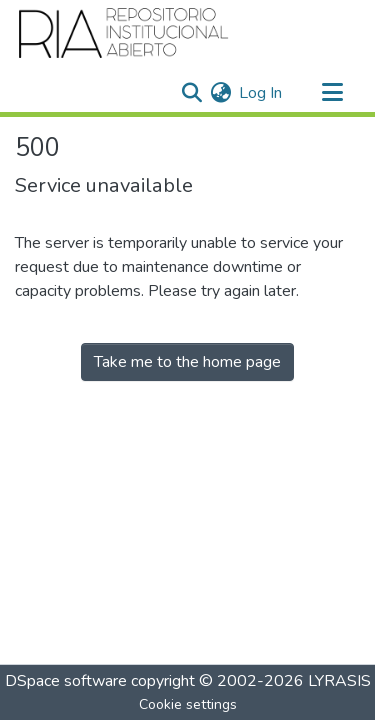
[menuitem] (220, 93)
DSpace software (66, 681)
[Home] (124, 33)
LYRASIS (339, 681)
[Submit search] (191, 93)
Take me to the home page (187, 362)
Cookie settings (188, 704)
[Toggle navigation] (332, 93)
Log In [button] (261, 93)
